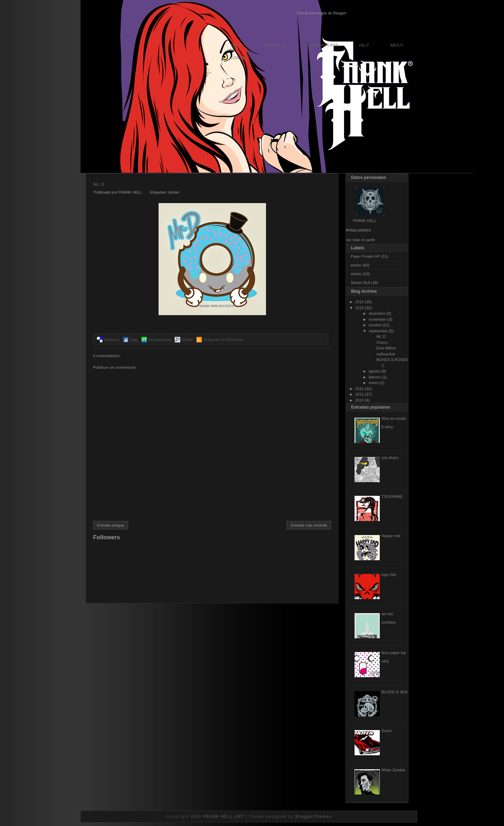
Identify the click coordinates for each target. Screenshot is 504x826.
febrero (375, 377)
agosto (374, 371)
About (397, 45)
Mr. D (99, 184)
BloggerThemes (314, 817)
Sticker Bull (360, 283)
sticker (174, 192)
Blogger (340, 13)
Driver (387, 731)
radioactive (386, 354)
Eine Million (386, 348)
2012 (359, 389)
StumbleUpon (160, 340)
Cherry (382, 342)
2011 (359, 394)
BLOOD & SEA (394, 692)
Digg (134, 340)
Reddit (187, 340)
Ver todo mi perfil (360, 240)
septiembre (378, 331)
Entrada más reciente (309, 525)
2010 (359, 400)
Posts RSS (275, 45)
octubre (375, 325)
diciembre (377, 313)
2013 (359, 308)
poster (356, 265)
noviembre (377, 319)
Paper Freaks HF (365, 256)
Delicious (112, 340)
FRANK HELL (365, 221)
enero (373, 383)
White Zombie (393, 770)
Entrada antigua (111, 525)
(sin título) (390, 458)
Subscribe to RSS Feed (223, 340)
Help (364, 45)
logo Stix (389, 575)
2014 (359, 302)
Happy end (391, 536)
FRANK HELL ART (223, 817)
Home (237, 45)
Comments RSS (322, 45)
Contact (240, 58)
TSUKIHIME (392, 497)
